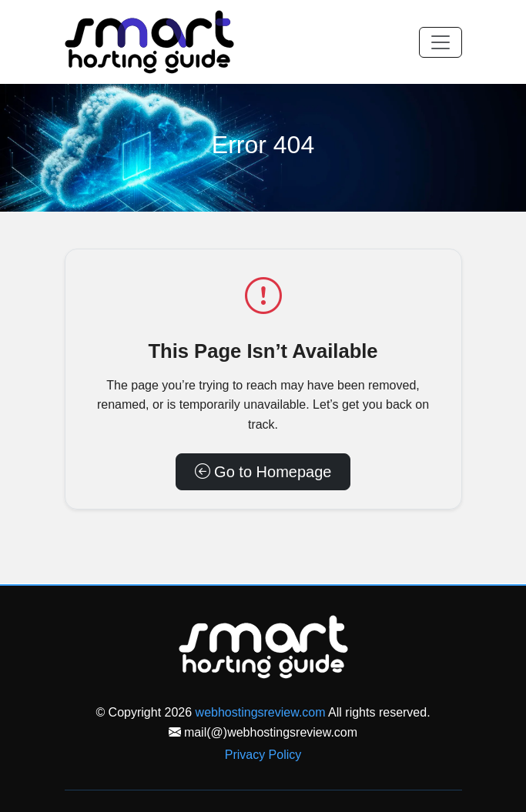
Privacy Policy (263, 755)
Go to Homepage (263, 472)
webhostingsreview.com (261, 712)
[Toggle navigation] (441, 42)
